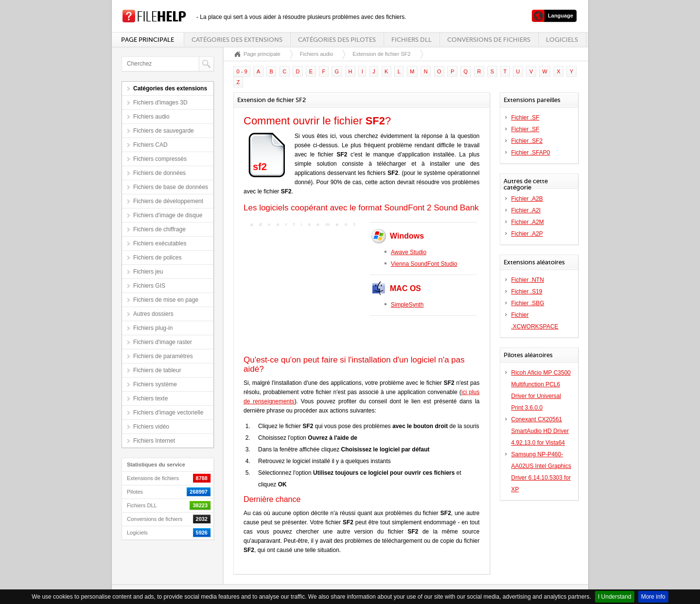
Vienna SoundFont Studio (424, 264)
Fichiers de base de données (171, 187)
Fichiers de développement (168, 201)
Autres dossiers (153, 314)
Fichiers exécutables (160, 243)
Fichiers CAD (150, 145)
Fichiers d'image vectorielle (168, 413)
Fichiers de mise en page (166, 300)
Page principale (148, 40)
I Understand (615, 597)
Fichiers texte (150, 398)
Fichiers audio (151, 117)
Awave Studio (409, 252)
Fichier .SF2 (527, 141)
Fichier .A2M (528, 222)
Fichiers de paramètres (163, 356)
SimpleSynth (407, 305)
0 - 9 (242, 71)
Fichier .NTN (528, 280)
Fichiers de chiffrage (159, 229)
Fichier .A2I (526, 210)
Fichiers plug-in (153, 328)
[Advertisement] (304, 290)
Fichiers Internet (154, 441)
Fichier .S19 (527, 292)
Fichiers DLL (411, 40)
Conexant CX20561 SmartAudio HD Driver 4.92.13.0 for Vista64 (540, 431)
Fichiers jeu (148, 272)
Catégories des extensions (237, 40)
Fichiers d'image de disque (168, 215)
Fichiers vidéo (151, 427)
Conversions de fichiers (489, 40)
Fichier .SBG (528, 303)
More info (653, 597)
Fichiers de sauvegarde (164, 131)
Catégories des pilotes (337, 40)
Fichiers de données (159, 173)
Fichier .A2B (527, 199)
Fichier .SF (525, 118)
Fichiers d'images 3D (160, 103)
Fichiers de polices (157, 258)
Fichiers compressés (160, 159)
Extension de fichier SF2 (381, 54)
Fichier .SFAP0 (531, 153)
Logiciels (562, 40)
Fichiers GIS (149, 286)
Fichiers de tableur (157, 370)
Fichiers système (155, 384)
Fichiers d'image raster (163, 342)
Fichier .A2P (527, 234)
